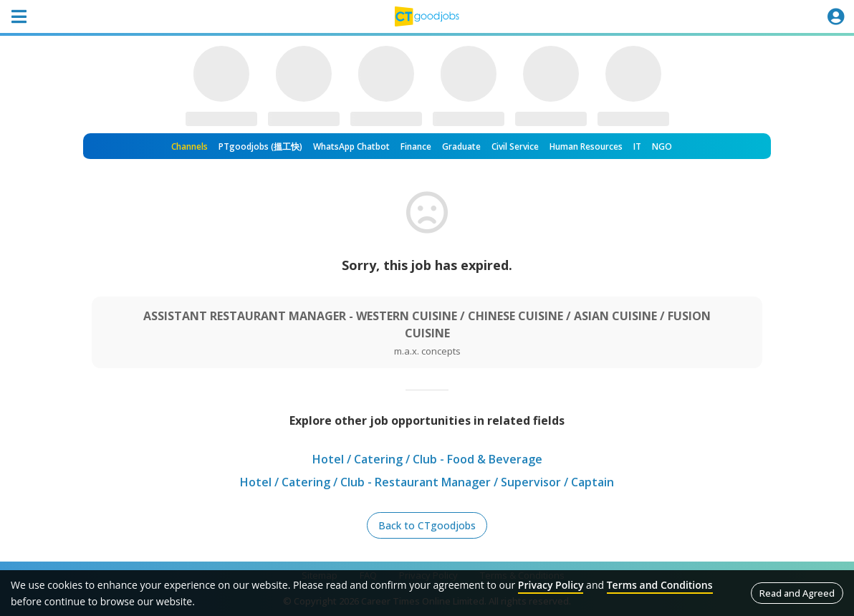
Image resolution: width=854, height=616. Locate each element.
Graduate (461, 146)
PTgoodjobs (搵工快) (260, 146)
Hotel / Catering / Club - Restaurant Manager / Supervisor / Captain (427, 482)
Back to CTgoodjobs (427, 525)
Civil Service (515, 146)
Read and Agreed (797, 593)
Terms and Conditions (660, 585)
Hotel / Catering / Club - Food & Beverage (427, 459)
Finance (416, 146)
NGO (662, 146)
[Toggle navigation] (19, 16)
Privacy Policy (551, 585)
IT (637, 146)
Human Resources (586, 146)
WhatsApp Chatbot (351, 146)
